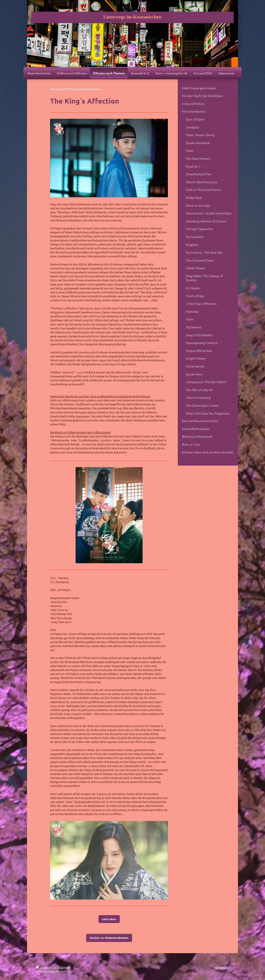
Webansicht (222, 967)
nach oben (109, 919)
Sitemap (65, 967)
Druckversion (47, 967)
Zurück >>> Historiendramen (109, 938)
